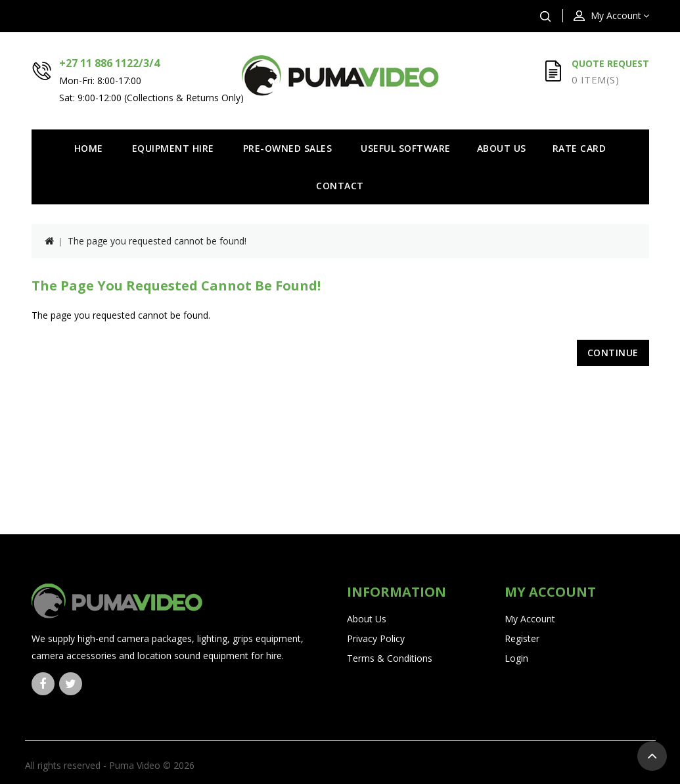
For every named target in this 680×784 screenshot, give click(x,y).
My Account (530, 619)
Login (516, 658)
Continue (613, 353)
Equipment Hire (173, 148)
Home (89, 148)
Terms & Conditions (390, 658)
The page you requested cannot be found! (157, 241)
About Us (502, 148)
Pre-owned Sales (288, 148)
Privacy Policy (376, 638)
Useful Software (406, 148)
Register (522, 638)
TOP (652, 756)
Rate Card (579, 148)
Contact (340, 186)
